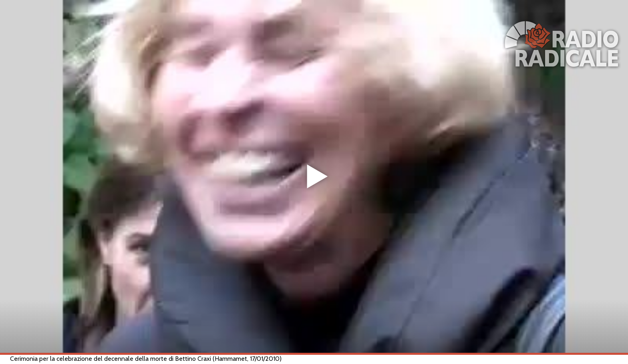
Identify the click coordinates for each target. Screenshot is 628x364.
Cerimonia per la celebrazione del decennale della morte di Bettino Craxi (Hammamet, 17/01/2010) (146, 359)
